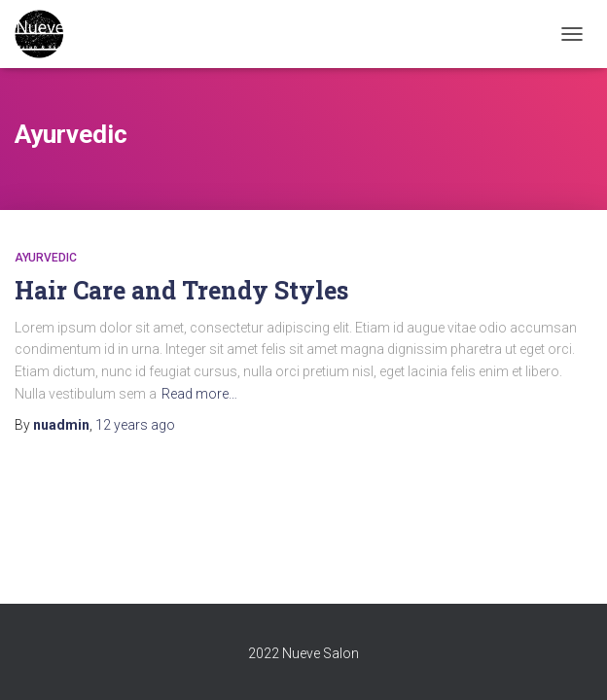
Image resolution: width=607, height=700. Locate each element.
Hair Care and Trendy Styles (181, 290)
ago (135, 425)
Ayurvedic (46, 258)
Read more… (199, 394)
